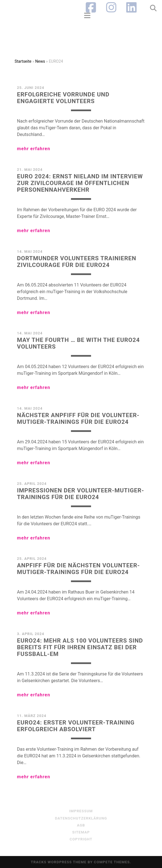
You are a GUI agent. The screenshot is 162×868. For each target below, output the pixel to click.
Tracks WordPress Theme (59, 862)
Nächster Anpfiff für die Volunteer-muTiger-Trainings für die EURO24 (78, 419)
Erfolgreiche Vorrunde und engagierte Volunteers (63, 98)
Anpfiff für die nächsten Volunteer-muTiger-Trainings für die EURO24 (78, 569)
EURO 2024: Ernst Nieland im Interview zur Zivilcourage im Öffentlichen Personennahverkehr (80, 183)
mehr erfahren (34, 149)
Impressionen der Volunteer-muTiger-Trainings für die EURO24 (81, 494)
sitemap (81, 832)
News (40, 61)
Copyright (81, 839)
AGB (81, 825)
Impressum (81, 811)
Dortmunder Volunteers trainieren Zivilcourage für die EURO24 (77, 262)
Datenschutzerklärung (81, 818)
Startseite (23, 61)
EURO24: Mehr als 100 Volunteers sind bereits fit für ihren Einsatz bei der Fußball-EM (80, 647)
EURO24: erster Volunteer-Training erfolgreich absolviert (76, 726)
